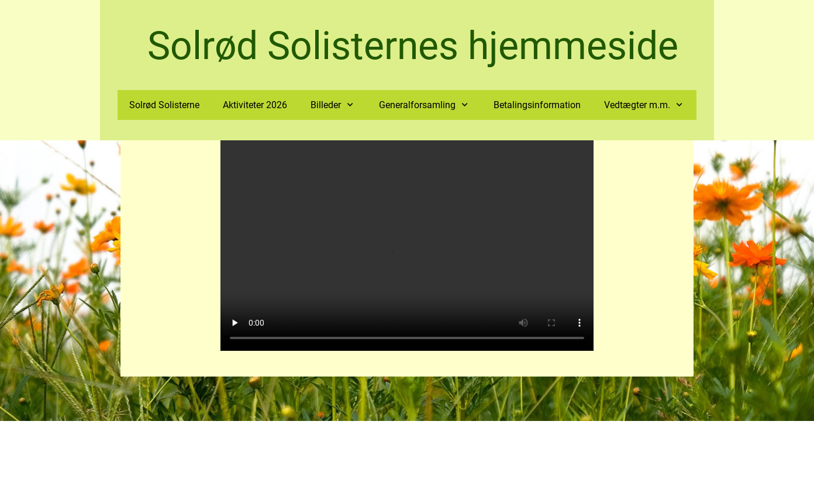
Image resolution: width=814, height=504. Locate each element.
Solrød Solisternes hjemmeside (413, 46)
